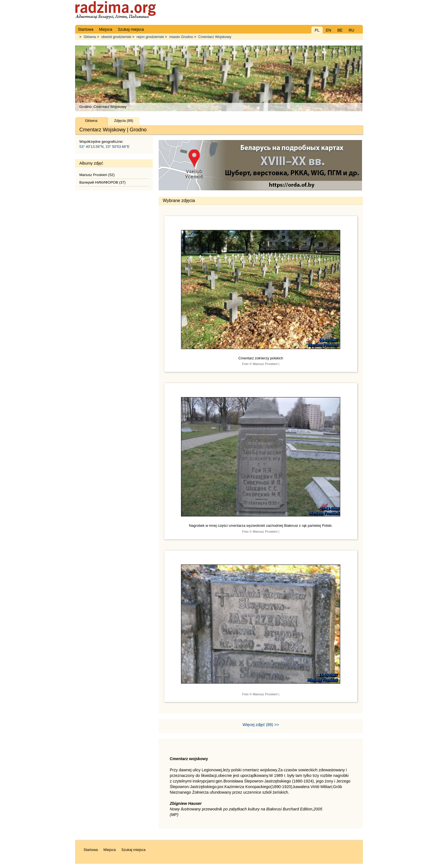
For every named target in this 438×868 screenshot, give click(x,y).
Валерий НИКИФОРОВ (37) (103, 182)
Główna (90, 37)
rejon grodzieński (150, 37)
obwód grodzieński (116, 37)
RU (351, 30)
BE (340, 30)
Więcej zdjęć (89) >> (261, 725)
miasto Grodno (181, 37)
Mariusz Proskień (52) (97, 175)
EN (328, 30)
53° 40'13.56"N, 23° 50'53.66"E (104, 147)
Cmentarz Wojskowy (215, 37)
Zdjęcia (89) (124, 121)
